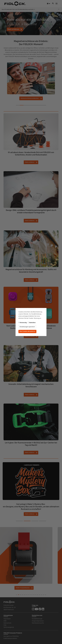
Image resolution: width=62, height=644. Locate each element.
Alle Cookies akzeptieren (27, 332)
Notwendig (23, 323)
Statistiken (32, 323)
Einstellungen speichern (27, 327)
